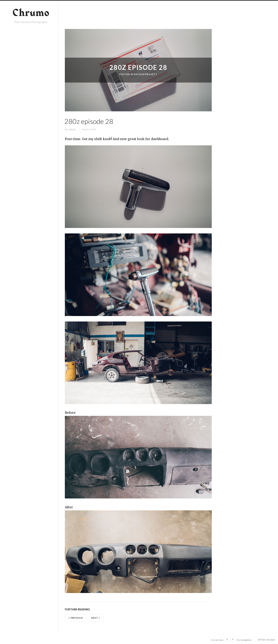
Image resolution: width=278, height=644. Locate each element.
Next (96, 617)
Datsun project (145, 74)
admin (72, 129)
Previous (75, 617)
